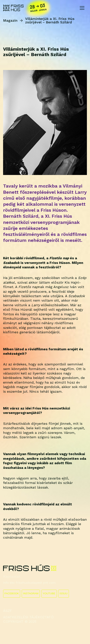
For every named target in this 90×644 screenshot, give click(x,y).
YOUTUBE (49, 593)
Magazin (10, 20)
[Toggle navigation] (82, 8)
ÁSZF (8, 611)
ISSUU (64, 593)
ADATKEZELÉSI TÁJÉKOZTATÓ (28, 617)
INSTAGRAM (31, 593)
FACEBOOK (12, 593)
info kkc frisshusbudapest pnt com (29, 583)
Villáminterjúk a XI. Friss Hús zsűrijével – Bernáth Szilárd (50, 20)
